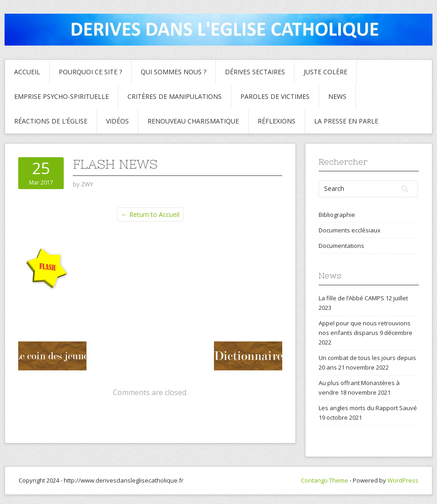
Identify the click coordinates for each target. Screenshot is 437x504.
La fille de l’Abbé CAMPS (351, 298)
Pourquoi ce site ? (90, 72)
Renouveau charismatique (193, 121)
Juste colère (325, 72)
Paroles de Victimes (275, 96)
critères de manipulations (175, 96)
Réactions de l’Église (51, 121)
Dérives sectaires (255, 72)
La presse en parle (346, 121)
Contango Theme (325, 480)
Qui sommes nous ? (173, 72)
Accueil (27, 72)
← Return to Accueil (150, 214)
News (337, 96)
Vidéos (117, 121)
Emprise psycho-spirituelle (61, 96)
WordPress (403, 480)
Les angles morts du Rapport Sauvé (368, 408)
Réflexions (277, 121)
